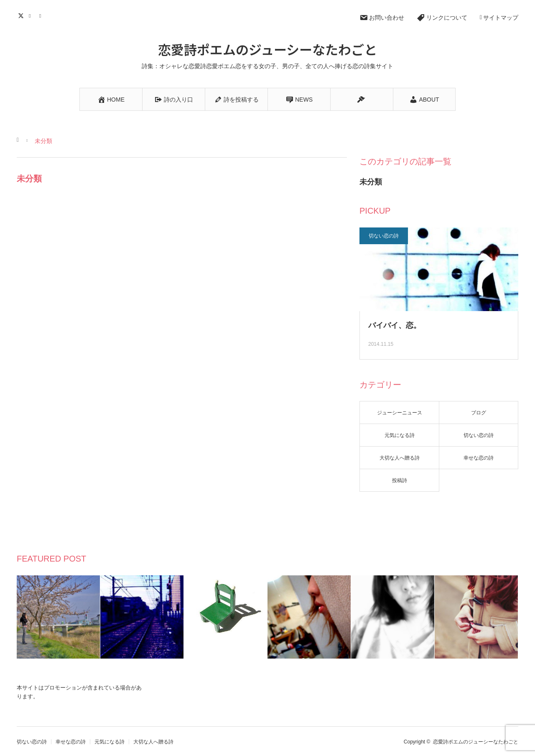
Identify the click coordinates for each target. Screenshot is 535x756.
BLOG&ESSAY (362, 103)
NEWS (299, 100)
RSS (43, 15)
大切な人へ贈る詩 (400, 458)
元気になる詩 (400, 435)
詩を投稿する (236, 100)
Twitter (22, 15)
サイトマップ (499, 18)
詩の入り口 (174, 100)
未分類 (371, 182)
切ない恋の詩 (384, 236)
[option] (59, 617)
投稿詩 (400, 480)
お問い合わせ (382, 18)
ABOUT (424, 100)
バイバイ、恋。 (395, 325)
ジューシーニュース (400, 413)
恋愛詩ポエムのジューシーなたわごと (267, 49)
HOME (111, 100)
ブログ (479, 413)
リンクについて (442, 18)
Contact (32, 15)
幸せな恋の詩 (479, 458)
